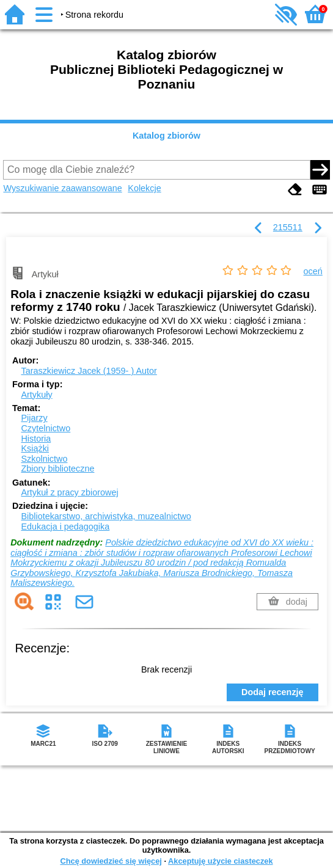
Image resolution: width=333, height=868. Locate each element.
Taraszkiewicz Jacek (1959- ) (89, 371)
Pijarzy (34, 418)
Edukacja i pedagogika (65, 527)
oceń (313, 271)
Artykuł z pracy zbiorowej (69, 492)
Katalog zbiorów (166, 136)
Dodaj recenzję (273, 692)
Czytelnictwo (46, 428)
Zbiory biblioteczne (57, 469)
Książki (35, 448)
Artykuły (36, 395)
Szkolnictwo (44, 459)
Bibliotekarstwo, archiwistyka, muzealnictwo (106, 516)
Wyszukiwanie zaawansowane (62, 188)
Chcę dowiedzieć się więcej (111, 861)
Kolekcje (144, 188)
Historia (36, 439)
